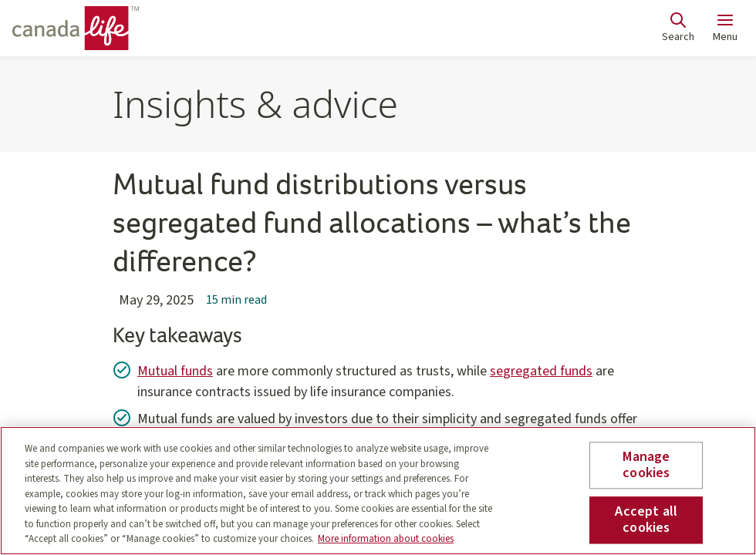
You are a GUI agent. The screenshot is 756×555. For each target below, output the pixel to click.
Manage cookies (646, 465)
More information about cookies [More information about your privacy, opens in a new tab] (386, 539)
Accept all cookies (646, 520)
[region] (378, 491)
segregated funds (541, 371)
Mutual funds (175, 371)
